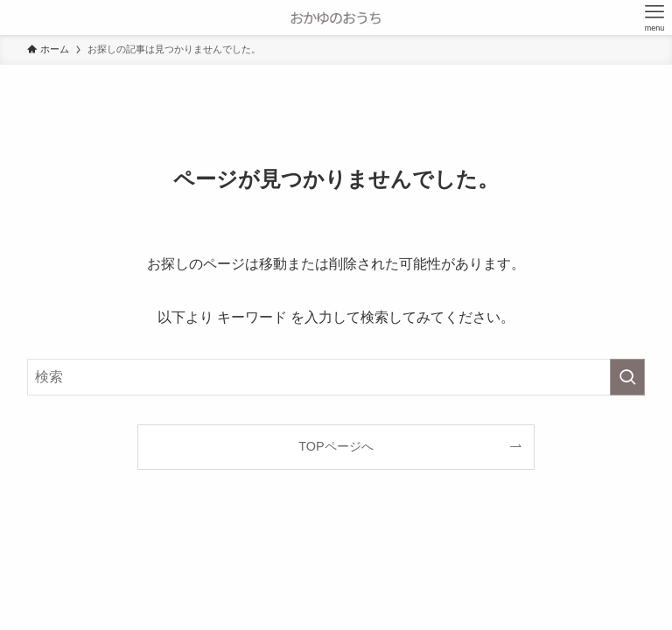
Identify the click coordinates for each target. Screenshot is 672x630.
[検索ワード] (336, 377)
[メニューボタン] (654, 17)
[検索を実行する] (627, 377)
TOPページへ (336, 446)
